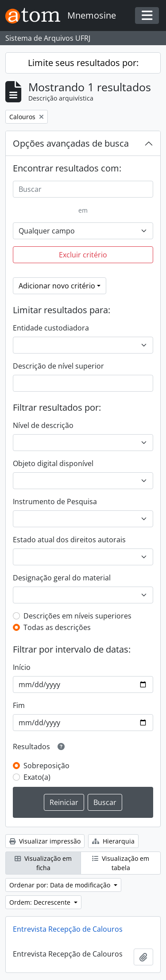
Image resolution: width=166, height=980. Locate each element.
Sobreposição (46, 766)
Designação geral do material (62, 578)
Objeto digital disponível (53, 463)
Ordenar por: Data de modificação (61, 885)
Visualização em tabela (121, 863)
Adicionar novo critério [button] (57, 286)
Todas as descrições (57, 627)
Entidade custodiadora (51, 328)
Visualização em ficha (43, 863)
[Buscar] (83, 189)
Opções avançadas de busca (71, 143)
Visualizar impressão (45, 841)
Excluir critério (83, 255)
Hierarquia (113, 841)
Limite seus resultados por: (83, 63)
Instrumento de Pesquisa (55, 502)
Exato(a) (37, 777)
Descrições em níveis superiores (77, 616)
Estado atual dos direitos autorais (69, 540)
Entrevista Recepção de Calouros (68, 929)
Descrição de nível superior (58, 366)
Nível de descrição (43, 425)
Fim (19, 705)
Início (22, 667)
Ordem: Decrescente (41, 902)
